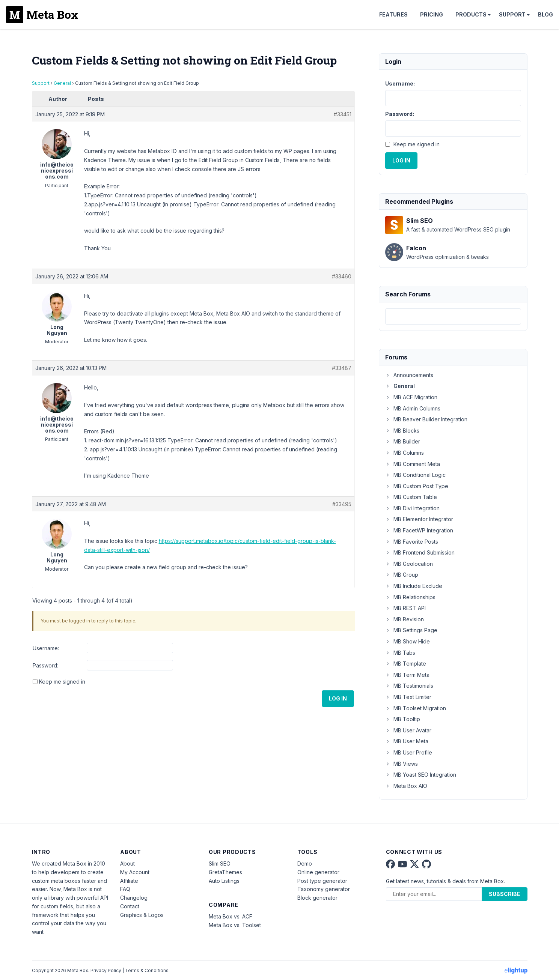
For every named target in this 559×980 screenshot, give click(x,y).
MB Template (406, 664)
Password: (45, 665)
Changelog (134, 898)
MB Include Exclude (414, 586)
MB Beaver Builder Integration (426, 419)
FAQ (125, 889)
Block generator (317, 898)
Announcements (409, 375)
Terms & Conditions (147, 970)
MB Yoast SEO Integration (421, 775)
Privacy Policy (106, 970)
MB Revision (405, 619)
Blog (545, 14)
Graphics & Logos (142, 915)
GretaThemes (225, 872)
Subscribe (505, 894)
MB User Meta (407, 741)
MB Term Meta (407, 675)
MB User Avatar (408, 730)
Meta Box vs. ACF (231, 916)
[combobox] (453, 316)
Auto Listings (224, 881)
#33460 (342, 276)
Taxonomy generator (324, 889)
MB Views (402, 764)
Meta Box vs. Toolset (235, 925)
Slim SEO (220, 864)
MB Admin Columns (413, 408)
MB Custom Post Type (417, 486)
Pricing (432, 14)
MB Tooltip (403, 719)
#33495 (342, 504)
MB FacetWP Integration (419, 530)
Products (471, 14)
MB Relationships (410, 597)
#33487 (342, 368)
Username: (46, 648)
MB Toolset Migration (416, 708)
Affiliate (129, 881)
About (127, 864)
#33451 (343, 114)
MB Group (402, 575)
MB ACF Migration (411, 397)
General (62, 83)
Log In (338, 698)
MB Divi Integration (412, 508)
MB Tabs (400, 653)
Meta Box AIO (406, 786)
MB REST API (405, 608)
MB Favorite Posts (412, 542)
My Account (135, 872)
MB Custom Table (411, 497)
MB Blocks (402, 431)
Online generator (318, 872)
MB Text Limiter (408, 697)
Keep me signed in (62, 682)
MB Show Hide (408, 641)
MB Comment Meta (413, 464)
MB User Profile (409, 752)
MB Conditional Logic (415, 475)
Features (393, 14)
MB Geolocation (409, 564)
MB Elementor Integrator (419, 519)
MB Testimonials (409, 686)
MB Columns (405, 453)
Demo (305, 864)
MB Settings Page (411, 630)
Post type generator (322, 881)
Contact (130, 906)
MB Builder (403, 441)
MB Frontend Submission (420, 552)
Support (512, 14)
